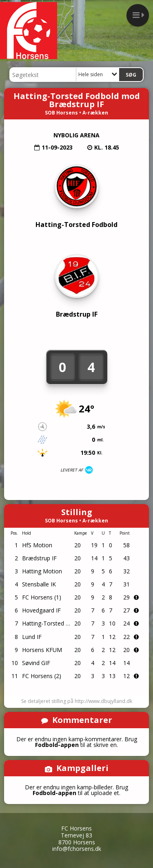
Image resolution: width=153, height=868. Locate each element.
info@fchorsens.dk (77, 849)
